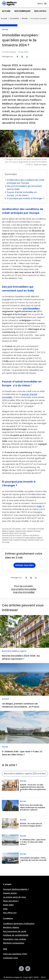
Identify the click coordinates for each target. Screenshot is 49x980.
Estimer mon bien (24, 565)
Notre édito (8, 905)
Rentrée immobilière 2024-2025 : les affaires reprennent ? (21, 657)
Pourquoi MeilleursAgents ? (16, 889)
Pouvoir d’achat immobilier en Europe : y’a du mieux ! (22, 194)
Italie (39, 506)
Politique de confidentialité (16, 935)
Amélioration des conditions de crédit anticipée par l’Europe (26, 182)
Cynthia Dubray (9, 52)
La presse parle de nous (14, 897)
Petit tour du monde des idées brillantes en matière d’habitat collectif (33, 807)
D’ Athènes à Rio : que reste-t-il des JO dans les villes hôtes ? (22, 753)
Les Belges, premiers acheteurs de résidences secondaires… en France (21, 705)
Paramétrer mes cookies (15, 939)
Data (5, 909)
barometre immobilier (24, 589)
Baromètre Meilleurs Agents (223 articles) (25, 774)
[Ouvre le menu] (42, 4)
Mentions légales (11, 927)
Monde (25, 18)
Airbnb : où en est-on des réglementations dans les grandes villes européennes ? (33, 788)
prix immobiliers (31, 308)
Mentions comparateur (14, 943)
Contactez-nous (10, 958)
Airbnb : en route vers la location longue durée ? (31, 825)
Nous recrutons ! (11, 901)
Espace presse (10, 893)
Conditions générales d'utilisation (19, 924)
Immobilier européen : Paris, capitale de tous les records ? (33, 860)
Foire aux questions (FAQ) (15, 954)
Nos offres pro (10, 913)
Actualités (14, 18)
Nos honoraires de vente (15, 931)
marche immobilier (24, 592)
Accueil (6, 11)
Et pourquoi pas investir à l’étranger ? (26, 198)
